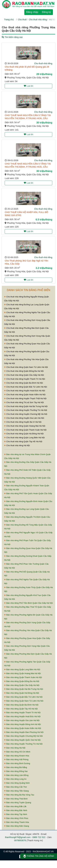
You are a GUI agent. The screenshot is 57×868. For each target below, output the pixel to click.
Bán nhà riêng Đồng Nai (16, 771)
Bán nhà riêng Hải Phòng (16, 759)
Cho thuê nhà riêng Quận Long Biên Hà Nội (24, 438)
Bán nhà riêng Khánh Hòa (17, 756)
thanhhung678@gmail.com (18, 837)
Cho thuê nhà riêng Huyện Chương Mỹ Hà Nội (26, 414)
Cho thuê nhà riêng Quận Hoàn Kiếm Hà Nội (25, 395)
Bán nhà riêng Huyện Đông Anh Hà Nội (22, 724)
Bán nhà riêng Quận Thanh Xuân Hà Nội (23, 677)
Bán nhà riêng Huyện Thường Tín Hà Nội (23, 744)
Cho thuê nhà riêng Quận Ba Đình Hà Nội (23, 383)
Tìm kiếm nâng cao (12, 37)
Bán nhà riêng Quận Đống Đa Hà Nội (22, 681)
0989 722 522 (39, 837)
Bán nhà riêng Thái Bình (16, 799)
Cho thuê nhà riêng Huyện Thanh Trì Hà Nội (25, 379)
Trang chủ (9, 20)
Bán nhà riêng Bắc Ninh (16, 810)
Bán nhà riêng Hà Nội (15, 748)
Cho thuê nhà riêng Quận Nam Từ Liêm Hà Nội (26, 367)
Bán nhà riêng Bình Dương (17, 763)
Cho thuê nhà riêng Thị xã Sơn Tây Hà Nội (24, 402)
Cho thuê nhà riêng (38, 20)
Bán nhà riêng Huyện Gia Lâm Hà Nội (22, 720)
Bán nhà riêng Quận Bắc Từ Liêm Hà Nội (23, 697)
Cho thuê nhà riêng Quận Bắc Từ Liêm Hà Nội (26, 387)
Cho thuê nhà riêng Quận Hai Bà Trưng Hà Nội (26, 406)
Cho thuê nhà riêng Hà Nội (17, 445)
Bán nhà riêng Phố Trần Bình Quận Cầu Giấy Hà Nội (28, 603)
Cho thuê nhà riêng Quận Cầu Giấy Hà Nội (24, 375)
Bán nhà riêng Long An (15, 779)
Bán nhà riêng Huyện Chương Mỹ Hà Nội (23, 736)
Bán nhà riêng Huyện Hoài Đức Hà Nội (22, 716)
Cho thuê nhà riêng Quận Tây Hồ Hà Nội (23, 441)
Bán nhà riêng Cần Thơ (15, 787)
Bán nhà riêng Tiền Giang (16, 791)
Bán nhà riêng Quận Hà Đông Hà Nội (22, 693)
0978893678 (20, 840)
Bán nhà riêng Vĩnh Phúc (16, 818)
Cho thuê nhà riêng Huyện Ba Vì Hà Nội (23, 422)
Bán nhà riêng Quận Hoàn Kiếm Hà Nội (23, 728)
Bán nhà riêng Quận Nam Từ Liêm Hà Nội (24, 701)
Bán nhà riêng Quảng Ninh (17, 783)
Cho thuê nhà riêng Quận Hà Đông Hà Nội (24, 434)
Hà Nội (53, 20)
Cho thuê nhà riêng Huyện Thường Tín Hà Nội (26, 410)
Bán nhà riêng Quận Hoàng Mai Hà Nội (22, 673)
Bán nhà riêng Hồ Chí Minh (17, 752)
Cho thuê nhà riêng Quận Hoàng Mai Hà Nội (25, 426)
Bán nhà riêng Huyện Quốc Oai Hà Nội (22, 740)
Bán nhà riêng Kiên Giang (17, 826)
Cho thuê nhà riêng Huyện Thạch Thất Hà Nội (25, 398)
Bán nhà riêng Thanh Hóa (16, 822)
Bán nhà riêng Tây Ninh (16, 814)
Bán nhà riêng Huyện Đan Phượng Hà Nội (24, 732)
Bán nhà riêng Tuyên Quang (18, 802)
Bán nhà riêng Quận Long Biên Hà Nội (22, 669)
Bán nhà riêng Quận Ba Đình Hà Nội (21, 705)
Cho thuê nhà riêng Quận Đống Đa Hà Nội (24, 371)
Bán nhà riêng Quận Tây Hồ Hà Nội (21, 709)
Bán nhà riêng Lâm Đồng (16, 775)
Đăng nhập (32, 12)
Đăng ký (46, 12)
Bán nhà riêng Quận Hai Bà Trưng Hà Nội (24, 689)
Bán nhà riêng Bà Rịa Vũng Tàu (19, 795)
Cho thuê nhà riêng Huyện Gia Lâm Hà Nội (24, 418)
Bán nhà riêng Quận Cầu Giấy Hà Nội (22, 685)
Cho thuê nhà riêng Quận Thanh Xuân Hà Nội (25, 430)
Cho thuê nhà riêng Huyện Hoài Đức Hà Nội (25, 391)
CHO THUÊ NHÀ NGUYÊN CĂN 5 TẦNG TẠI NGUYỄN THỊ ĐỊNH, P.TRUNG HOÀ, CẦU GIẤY (28, 118)
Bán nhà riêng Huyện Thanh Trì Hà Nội (22, 713)
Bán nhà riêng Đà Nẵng (16, 767)
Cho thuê (22, 20)
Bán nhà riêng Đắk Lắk (15, 806)
